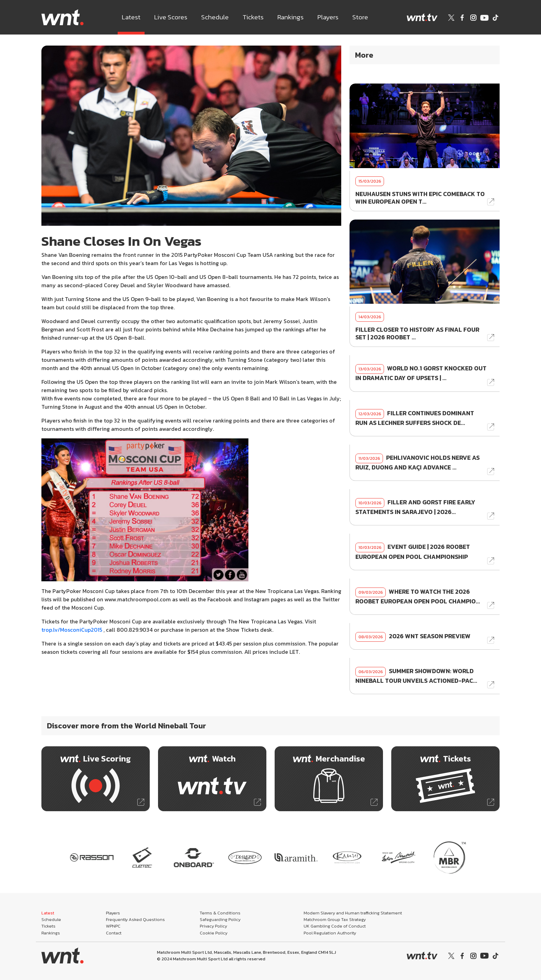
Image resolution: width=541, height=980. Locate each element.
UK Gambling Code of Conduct (335, 926)
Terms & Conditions (220, 913)
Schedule (215, 17)
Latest (131, 17)
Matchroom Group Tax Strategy (335, 919)
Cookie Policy (214, 933)
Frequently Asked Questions (135, 919)
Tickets (253, 17)
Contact (114, 933)
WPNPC (113, 926)
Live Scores (171, 17)
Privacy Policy (213, 926)
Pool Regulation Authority (330, 933)
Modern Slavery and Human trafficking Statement (353, 913)
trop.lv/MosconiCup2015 (72, 630)
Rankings (291, 17)
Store (360, 17)
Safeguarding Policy (220, 919)
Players (328, 17)
